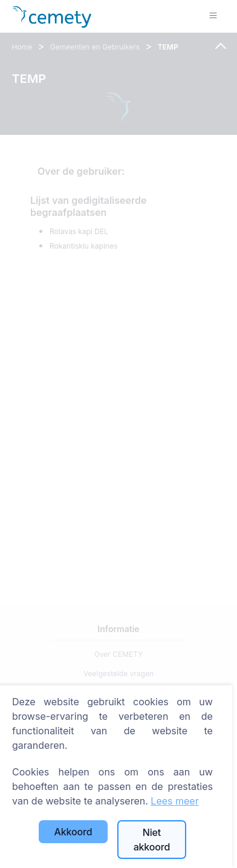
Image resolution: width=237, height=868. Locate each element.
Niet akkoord (152, 840)
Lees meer (174, 801)
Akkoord (73, 832)
